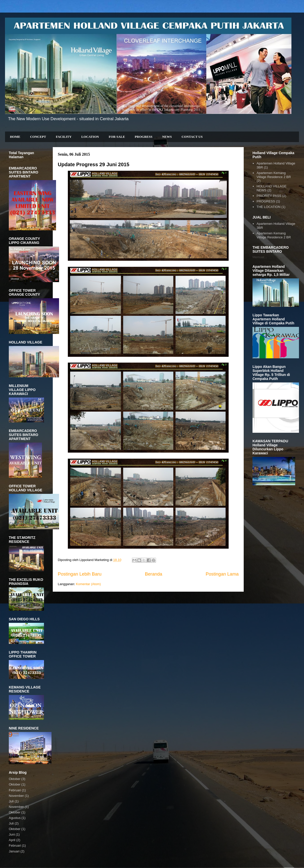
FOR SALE (117, 137)
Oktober (15, 779)
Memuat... (260, 257)
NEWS (167, 137)
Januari (14, 851)
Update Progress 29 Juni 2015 (94, 164)
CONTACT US (192, 137)
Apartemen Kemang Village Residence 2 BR (274, 175)
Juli (11, 801)
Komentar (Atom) (88, 584)
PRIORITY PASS (269, 196)
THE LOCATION (268, 207)
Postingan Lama (222, 574)
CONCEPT (38, 137)
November (16, 796)
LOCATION (90, 137)
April (12, 840)
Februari (15, 790)
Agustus (15, 818)
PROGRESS (143, 137)
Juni (12, 834)
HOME (15, 137)
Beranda (154, 574)
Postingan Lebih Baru (80, 574)
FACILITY (64, 137)
